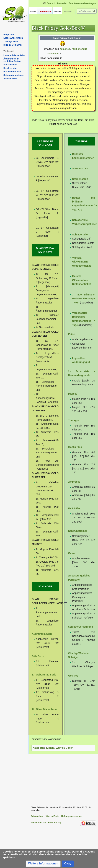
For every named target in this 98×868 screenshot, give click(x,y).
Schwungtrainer (78, 531)
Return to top (55, 823)
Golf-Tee (73, 676)
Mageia (72, 394)
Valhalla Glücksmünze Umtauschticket (81, 262)
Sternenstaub (80, 179)
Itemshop (65, 49)
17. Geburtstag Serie (44, 675)
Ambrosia (74, 482)
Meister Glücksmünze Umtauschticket (81, 280)
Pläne (72, 334)
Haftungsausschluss (72, 816)
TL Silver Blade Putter (45, 709)
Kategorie (38, 748)
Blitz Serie (38, 656)
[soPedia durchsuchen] (87, 18)
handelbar (53, 54)
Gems (72, 553)
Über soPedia (52, 816)
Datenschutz (37, 816)
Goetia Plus (75, 447)
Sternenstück (80, 168)
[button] (43, 864)
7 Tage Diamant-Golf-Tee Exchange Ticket (84, 299)
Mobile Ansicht (38, 823)
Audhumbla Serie (42, 634)
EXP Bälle (74, 508)
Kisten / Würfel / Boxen (60, 748)
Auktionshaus (79, 49)
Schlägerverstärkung (81, 627)
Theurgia (73, 420)
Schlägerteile (80, 235)
